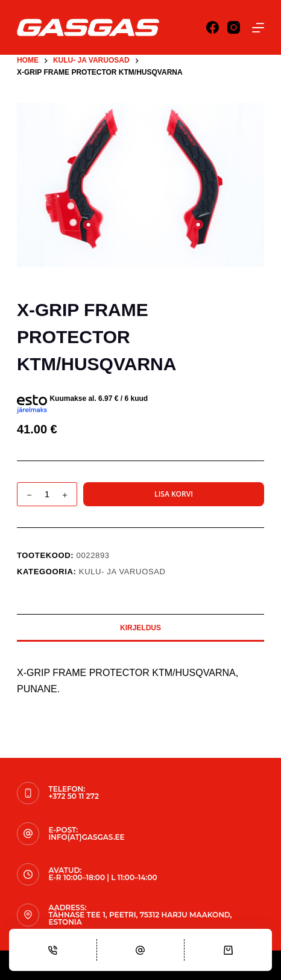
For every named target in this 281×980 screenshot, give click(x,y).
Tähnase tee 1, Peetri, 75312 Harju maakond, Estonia (140, 918)
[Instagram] (234, 27)
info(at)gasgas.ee (86, 837)
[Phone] (53, 950)
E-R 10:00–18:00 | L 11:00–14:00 (103, 877)
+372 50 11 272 (73, 796)
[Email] (141, 950)
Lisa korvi (174, 494)
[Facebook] (213, 27)
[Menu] (258, 28)
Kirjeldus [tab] (140, 628)
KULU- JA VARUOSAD (122, 572)
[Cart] (228, 950)
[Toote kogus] (47, 494)
